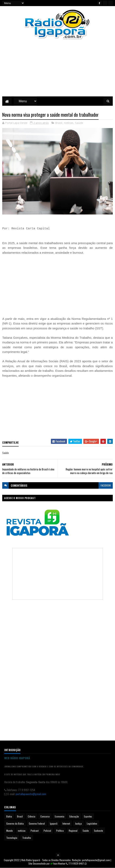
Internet (66, 823)
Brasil (59, 123)
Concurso (45, 816)
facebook (106, 485)
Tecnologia (12, 838)
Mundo (10, 831)
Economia (60, 816)
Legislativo (92, 823)
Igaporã (54, 823)
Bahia (9, 816)
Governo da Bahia (15, 823)
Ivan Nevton (59, 863)
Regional (73, 831)
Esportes (88, 816)
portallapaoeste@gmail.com (31, 794)
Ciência (32, 816)
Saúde (79, 123)
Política (60, 831)
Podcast (35, 831)
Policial (47, 831)
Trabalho (27, 838)
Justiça (78, 823)
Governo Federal (37, 823)
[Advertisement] (57, 71)
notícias (69, 123)
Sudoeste (98, 831)
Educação (74, 816)
